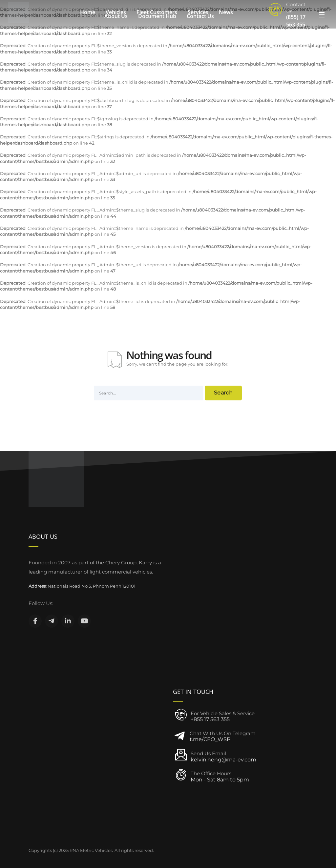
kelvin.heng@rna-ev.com (223, 760)
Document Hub (157, 16)
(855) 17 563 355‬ (296, 21)
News (226, 12)
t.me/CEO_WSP (210, 739)
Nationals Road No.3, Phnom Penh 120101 (92, 586)
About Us (116, 16)
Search (223, 393)
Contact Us (200, 16)
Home (88, 12)
